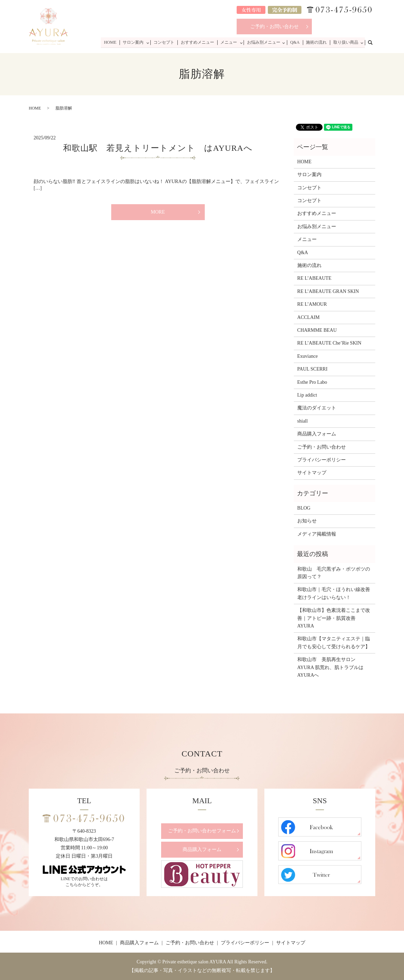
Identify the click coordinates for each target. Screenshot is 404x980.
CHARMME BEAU (317, 330)
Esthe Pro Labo (312, 382)
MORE (158, 212)
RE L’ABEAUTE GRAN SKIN (328, 291)
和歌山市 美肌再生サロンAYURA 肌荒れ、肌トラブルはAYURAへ (330, 667)
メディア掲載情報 (317, 534)
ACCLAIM (309, 317)
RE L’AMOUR (312, 304)
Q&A (296, 42)
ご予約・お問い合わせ (274, 27)
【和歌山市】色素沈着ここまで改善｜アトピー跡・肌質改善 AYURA (334, 618)
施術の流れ (317, 42)
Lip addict (307, 395)
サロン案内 (135, 42)
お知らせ (307, 521)
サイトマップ (312, 473)
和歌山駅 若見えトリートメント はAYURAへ (158, 148)
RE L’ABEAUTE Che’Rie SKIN (329, 343)
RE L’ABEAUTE (314, 278)
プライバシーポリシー (322, 460)
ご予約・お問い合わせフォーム (202, 831)
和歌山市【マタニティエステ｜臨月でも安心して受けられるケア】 (334, 643)
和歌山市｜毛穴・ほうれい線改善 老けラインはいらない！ (335, 593)
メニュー (230, 42)
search (374, 42)
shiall (302, 421)
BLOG (304, 508)
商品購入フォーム (317, 434)
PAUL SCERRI (312, 369)
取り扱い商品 (345, 42)
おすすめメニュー (199, 42)
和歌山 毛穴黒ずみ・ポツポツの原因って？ (334, 573)
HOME (113, 42)
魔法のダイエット (317, 408)
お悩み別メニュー (265, 42)
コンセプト (166, 42)
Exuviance (308, 356)
